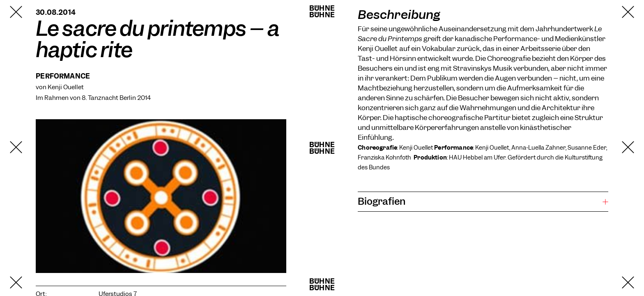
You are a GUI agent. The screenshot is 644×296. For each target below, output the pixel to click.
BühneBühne (322, 12)
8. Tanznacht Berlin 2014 (116, 98)
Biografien (382, 201)
